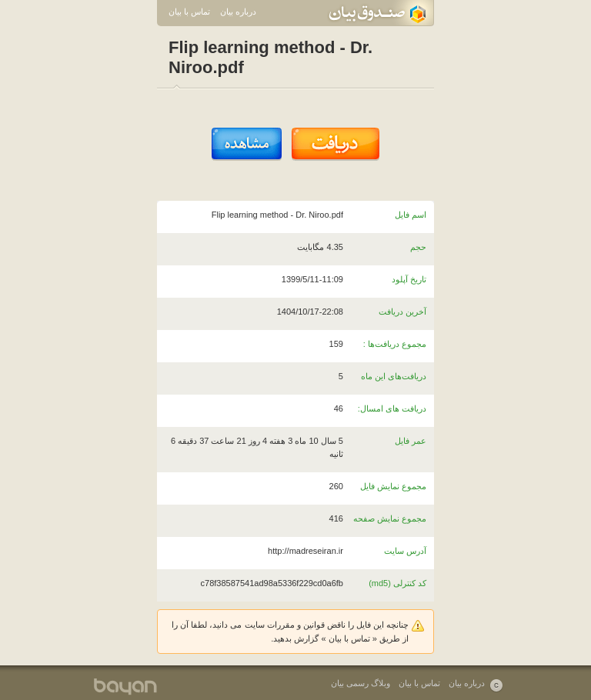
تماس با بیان (189, 12)
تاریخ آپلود (409, 279)
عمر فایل (411, 441)
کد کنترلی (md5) (397, 583)
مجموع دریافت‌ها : (395, 344)
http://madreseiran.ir (306, 551)
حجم (418, 247)
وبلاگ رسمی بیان (361, 683)
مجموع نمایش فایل (393, 486)
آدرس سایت (405, 551)
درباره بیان (238, 12)
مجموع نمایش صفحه (390, 518)
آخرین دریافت (402, 312)
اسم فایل (411, 215)
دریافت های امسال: (392, 408)
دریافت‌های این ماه (394, 376)
